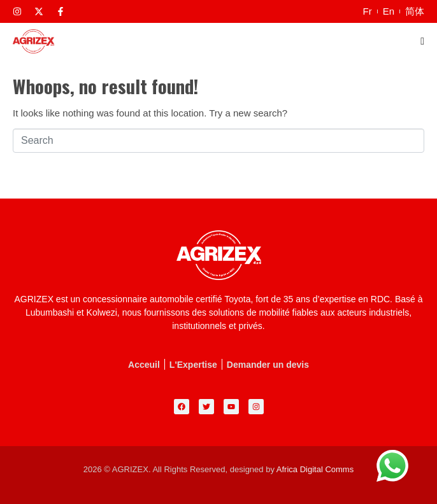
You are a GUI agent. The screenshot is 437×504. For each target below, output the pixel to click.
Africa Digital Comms (315, 469)
